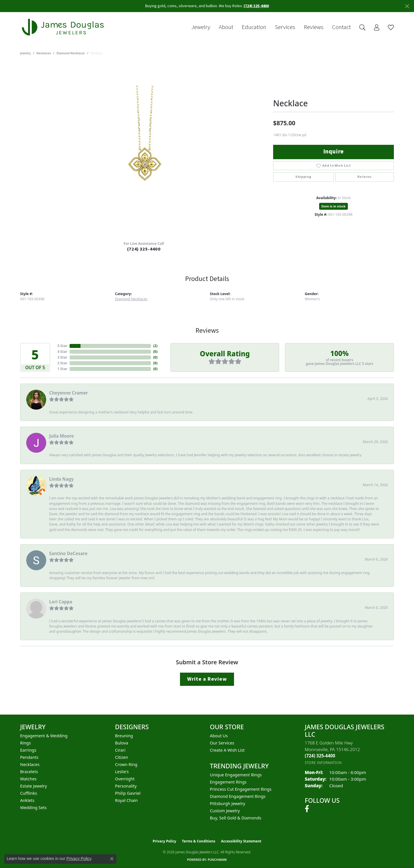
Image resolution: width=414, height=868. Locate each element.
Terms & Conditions (199, 841)
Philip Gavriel (128, 793)
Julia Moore (62, 436)
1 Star (62, 369)
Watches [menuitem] (28, 779)
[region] (144, 150)
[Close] (407, 6)
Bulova (122, 743)
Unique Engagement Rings (236, 775)
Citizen (122, 757)
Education (254, 27)
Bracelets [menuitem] (29, 772)
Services (285, 27)
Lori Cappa (61, 602)
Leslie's (122, 772)
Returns (365, 177)
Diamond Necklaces (71, 53)
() (155, 346)
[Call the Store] (320, 756)
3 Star (62, 357)
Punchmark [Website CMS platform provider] (217, 860)
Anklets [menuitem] (27, 800)
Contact (341, 27)
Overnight (125, 779)
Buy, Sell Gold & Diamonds (236, 818)
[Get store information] (323, 763)
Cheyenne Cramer (69, 393)
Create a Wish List (227, 750)
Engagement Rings (228, 782)
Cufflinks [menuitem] (29, 793)
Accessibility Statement (241, 841)
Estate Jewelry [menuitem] (33, 786)
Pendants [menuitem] (29, 757)
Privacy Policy (164, 841)
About (226, 27)
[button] (362, 27)
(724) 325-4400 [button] (256, 6)
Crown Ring (126, 764)
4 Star (62, 352)
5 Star (62, 346)
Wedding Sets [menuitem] (33, 808)
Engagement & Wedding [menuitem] (44, 736)
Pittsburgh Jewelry (228, 803)
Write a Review (207, 679)
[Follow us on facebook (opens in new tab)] (307, 809)
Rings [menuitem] (25, 743)
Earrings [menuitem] (28, 750)
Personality (126, 786)
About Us (219, 736)
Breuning (124, 736)
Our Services (222, 743)
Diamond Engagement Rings (238, 796)
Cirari (120, 750)
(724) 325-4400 (144, 249)
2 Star (62, 363)
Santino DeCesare (68, 553)
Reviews (314, 27)
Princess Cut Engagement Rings (241, 789)
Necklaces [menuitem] (30, 764)
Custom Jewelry (225, 811)
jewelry (25, 53)
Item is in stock (333, 206)
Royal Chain (126, 800)
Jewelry (201, 27)
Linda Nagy (61, 479)
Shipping (303, 177)
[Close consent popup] (112, 859)
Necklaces (44, 53)
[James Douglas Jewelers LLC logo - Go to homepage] (64, 27)
